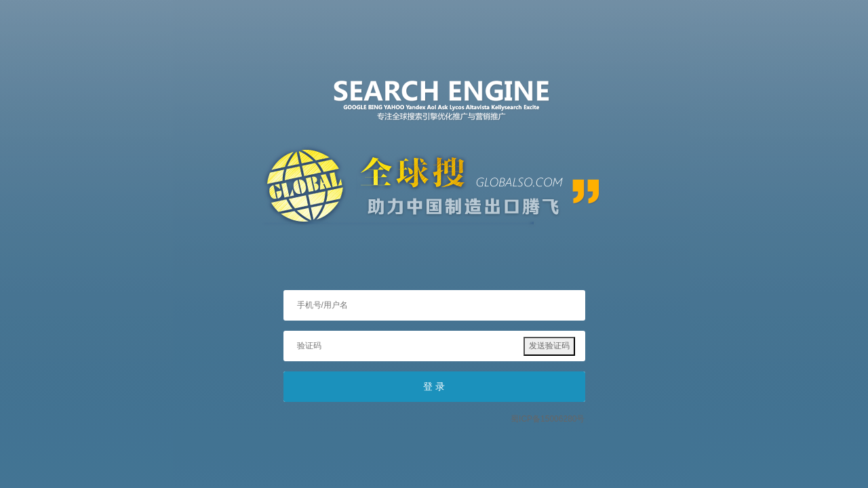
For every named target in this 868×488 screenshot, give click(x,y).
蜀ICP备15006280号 (548, 419)
